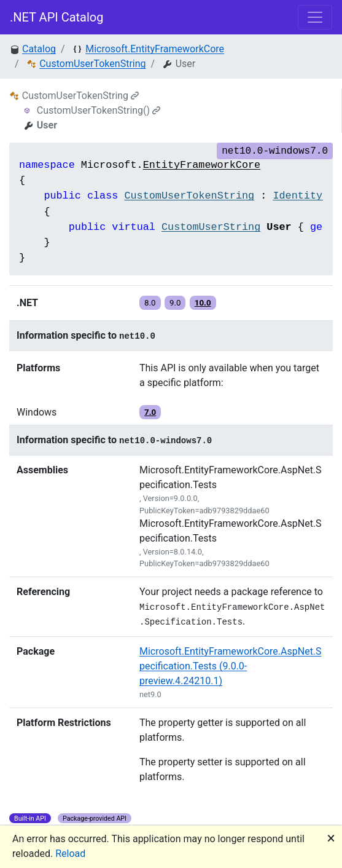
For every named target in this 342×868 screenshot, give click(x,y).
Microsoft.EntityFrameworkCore (155, 49)
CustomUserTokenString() (99, 110)
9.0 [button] (175, 303)
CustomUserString (211, 227)
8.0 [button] (150, 303)
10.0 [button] (203, 303)
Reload (70, 854)
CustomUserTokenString (92, 64)
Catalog (39, 49)
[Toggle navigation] (315, 17)
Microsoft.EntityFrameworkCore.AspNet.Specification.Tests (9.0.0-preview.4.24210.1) (231, 666)
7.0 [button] (150, 412)
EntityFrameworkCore (202, 165)
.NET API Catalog (57, 17)
